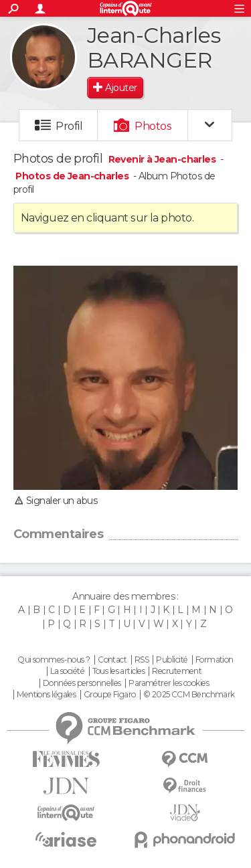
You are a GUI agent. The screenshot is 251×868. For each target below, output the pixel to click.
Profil (69, 126)
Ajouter (121, 88)
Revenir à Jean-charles (163, 159)
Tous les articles (118, 671)
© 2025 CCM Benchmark (189, 695)
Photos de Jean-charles (73, 176)
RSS (142, 660)
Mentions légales (46, 695)
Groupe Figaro (110, 695)
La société (67, 671)
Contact (112, 660)
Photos (153, 126)
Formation (215, 660)
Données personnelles (82, 683)
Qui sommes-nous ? (54, 660)
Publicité (172, 660)
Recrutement (177, 671)
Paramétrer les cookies (169, 683)
